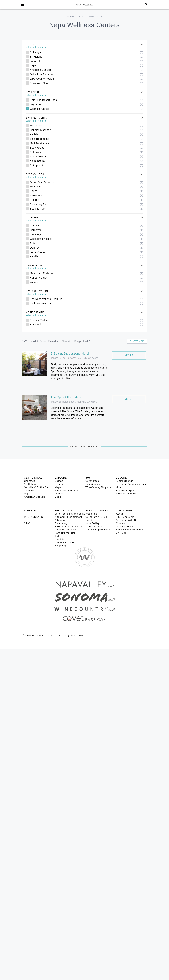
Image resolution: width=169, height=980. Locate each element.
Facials (87, 134)
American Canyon (87, 70)
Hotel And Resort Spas (87, 100)
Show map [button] (137, 341)
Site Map (121, 533)
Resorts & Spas (125, 490)
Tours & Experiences (98, 530)
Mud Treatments (87, 143)
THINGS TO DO (64, 511)
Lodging (122, 478)
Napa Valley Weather (67, 490)
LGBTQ (87, 248)
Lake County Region (87, 79)
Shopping (60, 545)
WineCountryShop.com (99, 487)
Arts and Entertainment (69, 517)
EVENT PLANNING (97, 511)
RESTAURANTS (33, 517)
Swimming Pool (87, 204)
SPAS (27, 523)
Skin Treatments (87, 139)
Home (71, 16)
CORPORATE (124, 511)
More (129, 356)
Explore (61, 478)
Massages (87, 126)
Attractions (61, 520)
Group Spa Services (87, 182)
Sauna (87, 191)
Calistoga (87, 52)
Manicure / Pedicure (87, 273)
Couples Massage (87, 130)
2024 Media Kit (125, 517)
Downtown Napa (87, 83)
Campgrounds (125, 481)
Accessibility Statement (130, 530)
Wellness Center (87, 109)
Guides (59, 481)
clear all (43, 47)
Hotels (120, 487)
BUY (88, 478)
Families (87, 256)
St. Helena (87, 57)
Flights (59, 494)
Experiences (93, 484)
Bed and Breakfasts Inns (131, 484)
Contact (121, 523)
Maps (58, 487)
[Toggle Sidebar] (23, 5)
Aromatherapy (87, 156)
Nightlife (60, 539)
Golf (57, 536)
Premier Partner (87, 320)
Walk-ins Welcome (87, 303)
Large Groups (87, 252)
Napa (87, 65)
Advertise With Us (127, 520)
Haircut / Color (87, 278)
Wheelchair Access (87, 239)
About (120, 514)
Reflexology (87, 152)
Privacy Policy (125, 526)
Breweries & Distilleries (69, 526)
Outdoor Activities (65, 542)
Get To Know (33, 478)
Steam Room (87, 195)
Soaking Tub (87, 209)
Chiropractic (87, 165)
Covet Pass (92, 481)
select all (31, 47)
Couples (87, 226)
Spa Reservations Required (87, 299)
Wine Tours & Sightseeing (70, 514)
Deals (58, 497)
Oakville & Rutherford (87, 74)
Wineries (30, 511)
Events (59, 484)
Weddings (87, 234)
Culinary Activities (65, 530)
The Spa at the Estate (66, 397)
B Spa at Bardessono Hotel (70, 354)
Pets (87, 243)
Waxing (87, 282)
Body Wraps (87, 148)
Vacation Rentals (126, 494)
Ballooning (61, 523)
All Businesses (91, 16)
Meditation (87, 187)
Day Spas (87, 104)
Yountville (87, 61)
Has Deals (87, 325)
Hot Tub (87, 200)
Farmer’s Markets (65, 533)
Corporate (87, 230)
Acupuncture (87, 161)
